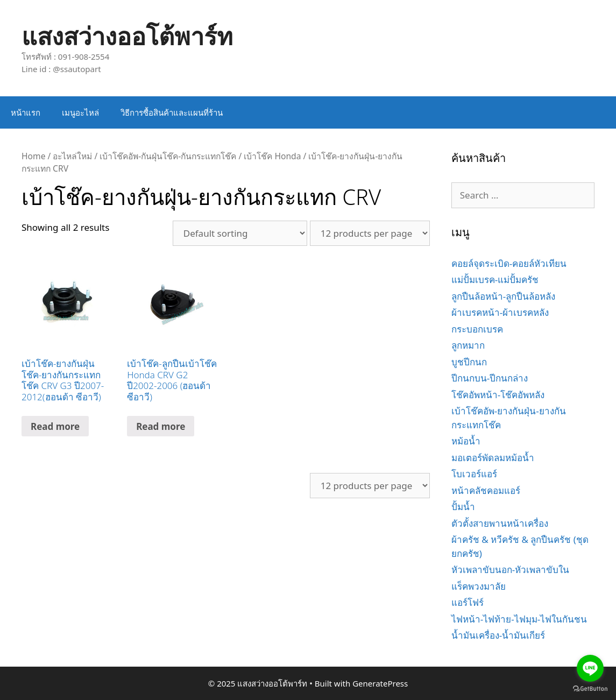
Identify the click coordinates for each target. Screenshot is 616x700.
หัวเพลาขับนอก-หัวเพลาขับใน (510, 570)
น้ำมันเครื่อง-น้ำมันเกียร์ (498, 635)
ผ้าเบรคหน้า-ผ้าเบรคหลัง (500, 312)
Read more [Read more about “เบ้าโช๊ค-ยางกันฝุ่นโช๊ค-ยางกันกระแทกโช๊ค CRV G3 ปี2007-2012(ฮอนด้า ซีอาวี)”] (55, 426)
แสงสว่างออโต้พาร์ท (127, 36)
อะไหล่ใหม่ (72, 156)
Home (33, 156)
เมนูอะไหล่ (80, 112)
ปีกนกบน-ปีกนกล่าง (490, 378)
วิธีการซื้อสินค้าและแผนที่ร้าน (172, 112)
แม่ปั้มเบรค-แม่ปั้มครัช (495, 280)
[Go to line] (590, 668)
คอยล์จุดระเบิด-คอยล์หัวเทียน (509, 263)
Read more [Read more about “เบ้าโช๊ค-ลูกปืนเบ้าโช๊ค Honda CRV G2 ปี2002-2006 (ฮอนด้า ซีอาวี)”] (161, 426)
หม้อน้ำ (466, 441)
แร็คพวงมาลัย (479, 586)
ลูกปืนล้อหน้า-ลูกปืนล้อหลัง (503, 296)
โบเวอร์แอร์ (474, 474)
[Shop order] (240, 233)
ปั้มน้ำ (463, 507)
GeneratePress (380, 683)
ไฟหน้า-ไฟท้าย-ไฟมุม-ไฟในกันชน (519, 619)
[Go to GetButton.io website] (590, 689)
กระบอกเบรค (477, 329)
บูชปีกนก (469, 362)
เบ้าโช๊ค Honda (272, 156)
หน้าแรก (26, 112)
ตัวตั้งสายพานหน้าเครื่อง (500, 523)
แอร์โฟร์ (468, 602)
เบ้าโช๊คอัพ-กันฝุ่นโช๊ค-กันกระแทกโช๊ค (168, 156)
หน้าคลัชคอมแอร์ (486, 490)
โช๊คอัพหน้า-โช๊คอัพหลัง (498, 395)
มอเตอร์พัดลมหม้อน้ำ (493, 458)
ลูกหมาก (468, 345)
